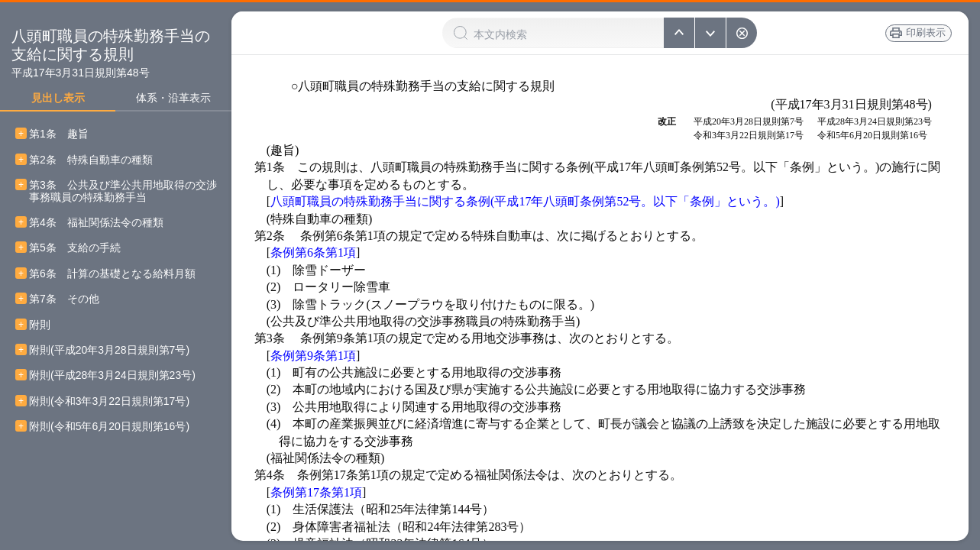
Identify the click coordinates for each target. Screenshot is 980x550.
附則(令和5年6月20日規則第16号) (109, 427)
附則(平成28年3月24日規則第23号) (112, 375)
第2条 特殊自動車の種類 (91, 160)
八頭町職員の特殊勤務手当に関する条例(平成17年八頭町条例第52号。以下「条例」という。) (525, 201)
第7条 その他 (64, 299)
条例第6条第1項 (313, 252)
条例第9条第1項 (313, 356)
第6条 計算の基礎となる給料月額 (112, 274)
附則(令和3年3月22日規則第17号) (109, 401)
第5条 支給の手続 (75, 248)
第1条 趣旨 (59, 134)
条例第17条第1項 (316, 492)
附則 (40, 325)
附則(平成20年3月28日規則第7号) (109, 350)
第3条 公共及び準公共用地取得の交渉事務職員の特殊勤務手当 (123, 191)
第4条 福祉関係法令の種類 (96, 223)
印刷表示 (918, 33)
